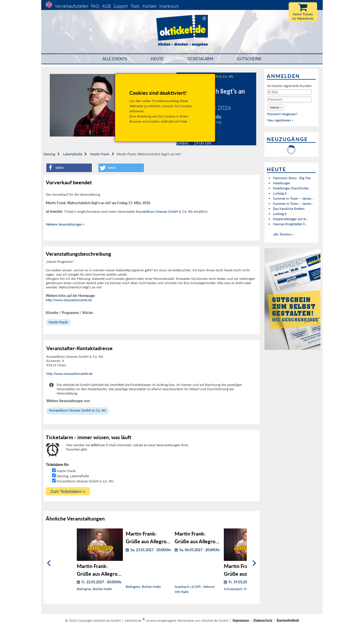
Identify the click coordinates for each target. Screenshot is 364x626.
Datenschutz (263, 620)
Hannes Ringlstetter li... (290, 224)
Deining (49, 154)
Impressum (169, 6)
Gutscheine (249, 59)
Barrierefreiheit (288, 620)
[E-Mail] (289, 92)
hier (184, 121)
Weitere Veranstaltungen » (65, 224)
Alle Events (115, 59)
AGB (106, 6)
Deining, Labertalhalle (73, 476)
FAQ (95, 6)
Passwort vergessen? (282, 114)
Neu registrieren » (280, 120)
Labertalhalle (73, 154)
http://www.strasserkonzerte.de (69, 300)
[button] (69, 168)
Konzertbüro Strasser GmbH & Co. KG (164, 211)
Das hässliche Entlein (289, 209)
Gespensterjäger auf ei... (291, 219)
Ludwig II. (280, 193)
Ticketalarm (200, 59)
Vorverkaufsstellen (72, 6)
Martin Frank (100, 154)
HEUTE (157, 59)
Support (121, 6)
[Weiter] (254, 563)
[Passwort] (289, 100)
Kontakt (149, 6)
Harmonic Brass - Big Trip (292, 178)
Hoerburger (282, 183)
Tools (135, 6)
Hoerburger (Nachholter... (292, 188)
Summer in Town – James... (293, 198)
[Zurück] (49, 563)
